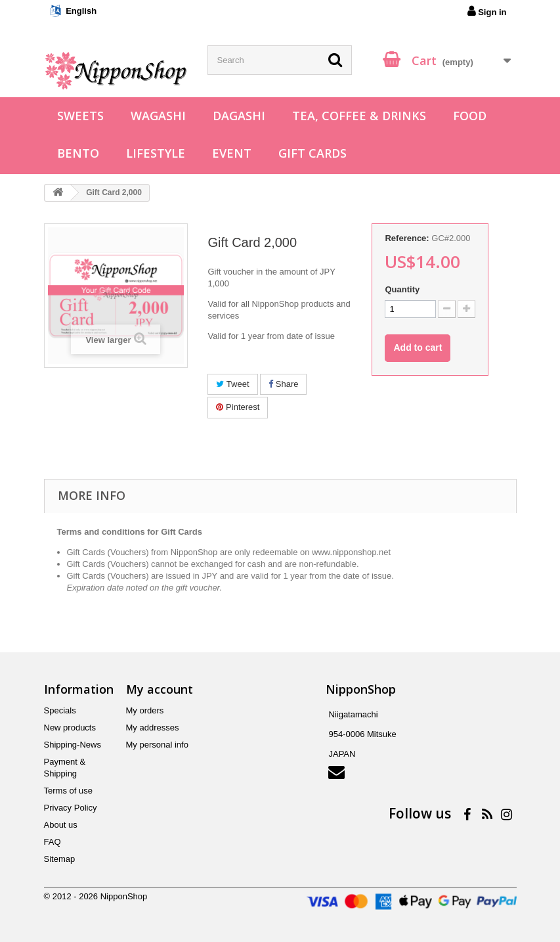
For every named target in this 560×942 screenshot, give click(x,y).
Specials (60, 710)
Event (232, 153)
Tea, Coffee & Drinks (359, 116)
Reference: (407, 238)
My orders (145, 710)
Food (470, 116)
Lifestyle (156, 153)
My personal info (157, 745)
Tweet (232, 384)
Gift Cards (312, 153)
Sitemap (60, 859)
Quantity (402, 289)
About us (61, 825)
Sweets (80, 116)
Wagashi (158, 116)
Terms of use (68, 791)
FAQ (53, 842)
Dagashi (239, 116)
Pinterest (238, 407)
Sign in (487, 11)
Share (283, 384)
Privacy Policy (71, 808)
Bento (78, 153)
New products (70, 728)
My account (160, 689)
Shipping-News (73, 745)
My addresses (153, 728)
